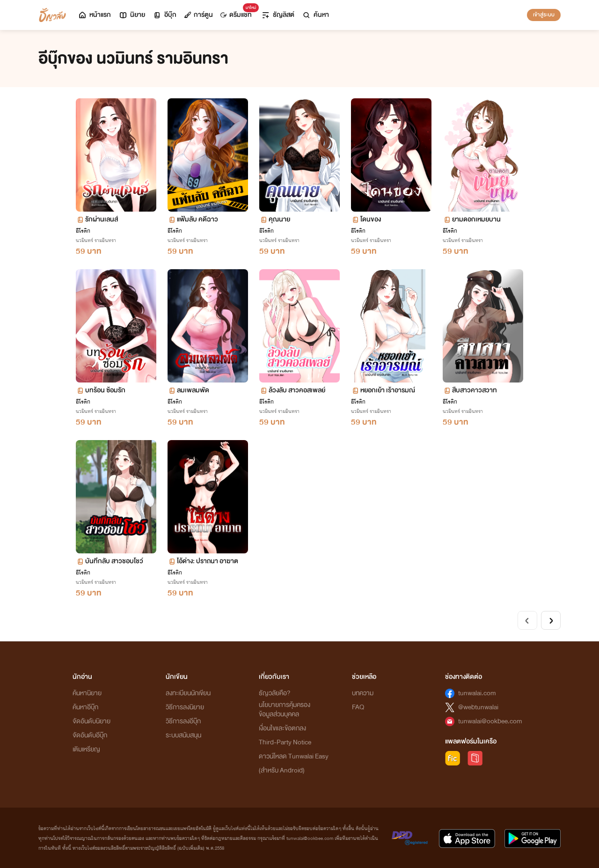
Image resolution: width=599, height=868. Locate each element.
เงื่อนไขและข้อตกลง (282, 728)
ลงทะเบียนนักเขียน (188, 693)
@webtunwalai (478, 707)
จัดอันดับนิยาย (91, 721)
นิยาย (132, 15)
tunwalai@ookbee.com (490, 721)
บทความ (363, 693)
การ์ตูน (198, 15)
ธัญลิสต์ (278, 15)
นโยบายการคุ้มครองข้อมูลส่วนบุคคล (285, 710)
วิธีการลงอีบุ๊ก (183, 721)
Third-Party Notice (285, 742)
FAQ (358, 707)
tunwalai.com (477, 693)
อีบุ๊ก (164, 15)
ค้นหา (315, 15)
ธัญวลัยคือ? (275, 693)
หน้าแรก (94, 15)
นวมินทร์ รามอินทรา (96, 240)
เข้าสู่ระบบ (544, 15)
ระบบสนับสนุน (183, 735)
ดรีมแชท (238, 12)
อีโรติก (83, 231)
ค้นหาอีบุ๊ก (85, 707)
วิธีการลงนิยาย (185, 707)
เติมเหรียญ (86, 749)
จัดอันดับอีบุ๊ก (90, 735)
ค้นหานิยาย (87, 693)
